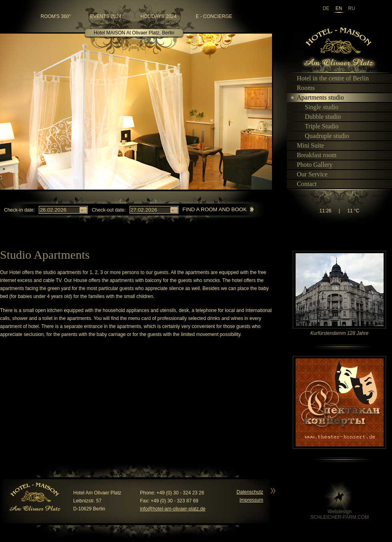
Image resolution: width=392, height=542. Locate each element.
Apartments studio (317, 97)
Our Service (309, 174)
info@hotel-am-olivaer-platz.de (173, 509)
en (339, 9)
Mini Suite (307, 145)
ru (351, 9)
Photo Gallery (311, 165)
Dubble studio (319, 117)
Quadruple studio (324, 136)
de (326, 9)
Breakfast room (313, 155)
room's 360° (56, 16)
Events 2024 (106, 16)
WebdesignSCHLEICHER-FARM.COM (340, 514)
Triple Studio (318, 126)
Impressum (251, 500)
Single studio (318, 107)
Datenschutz (250, 492)
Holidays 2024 (158, 16)
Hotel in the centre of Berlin (329, 78)
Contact (303, 184)
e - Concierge (214, 16)
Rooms (302, 88)
